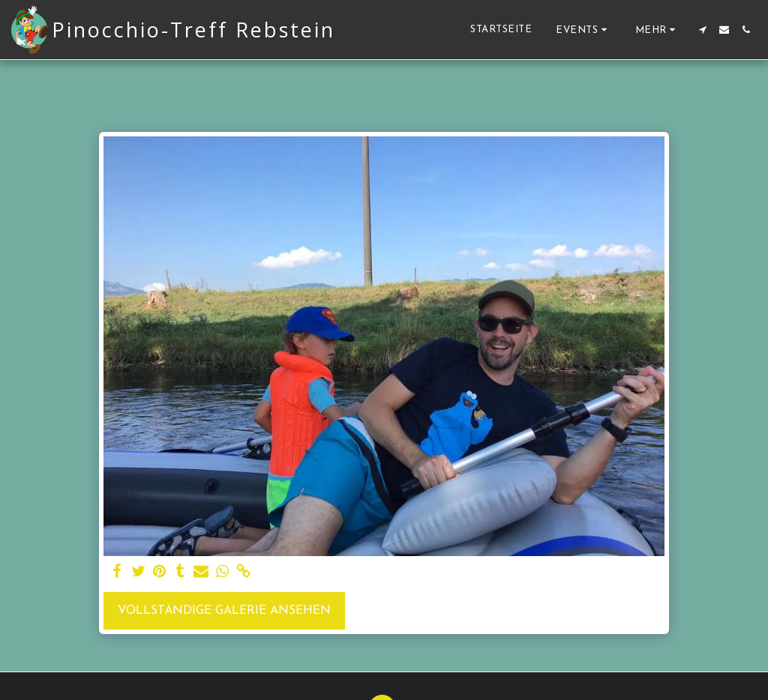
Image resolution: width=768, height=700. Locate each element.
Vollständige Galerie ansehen (224, 611)
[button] (583, 30)
